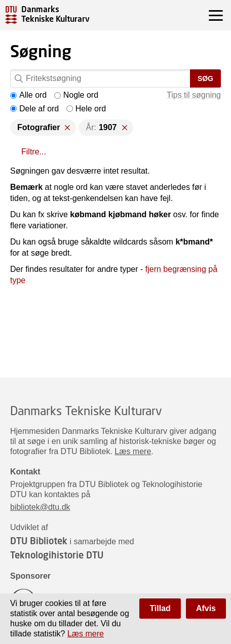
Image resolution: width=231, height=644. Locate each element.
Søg (205, 78)
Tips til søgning (194, 95)
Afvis (206, 608)
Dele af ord (34, 109)
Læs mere (133, 451)
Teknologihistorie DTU (57, 555)
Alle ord (28, 95)
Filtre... (34, 152)
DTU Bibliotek (39, 541)
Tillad (160, 608)
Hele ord (86, 109)
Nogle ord (76, 95)
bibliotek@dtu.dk (40, 507)
